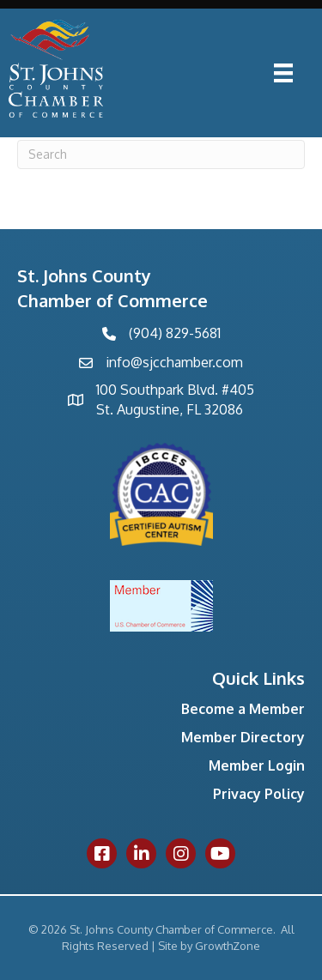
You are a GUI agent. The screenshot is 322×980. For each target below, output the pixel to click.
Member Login (257, 765)
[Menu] (283, 73)
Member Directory (243, 737)
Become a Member (243, 709)
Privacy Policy (259, 794)
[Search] (161, 154)
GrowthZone (228, 946)
